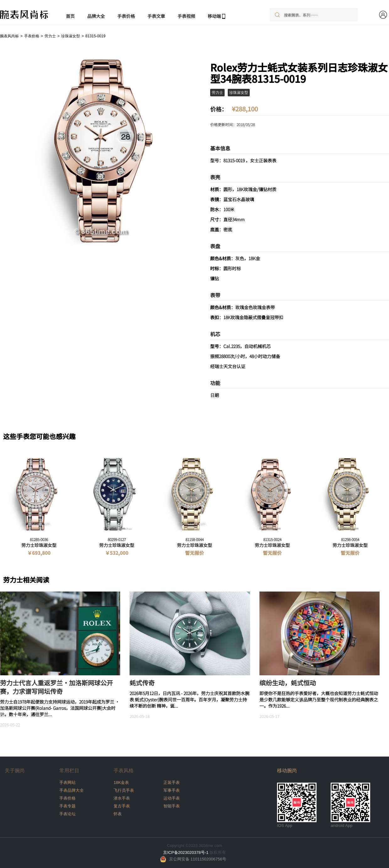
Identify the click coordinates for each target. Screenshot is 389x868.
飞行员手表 (124, 790)
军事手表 (172, 790)
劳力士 (50, 36)
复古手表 (122, 806)
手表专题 (67, 806)
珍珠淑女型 (71, 36)
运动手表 (172, 798)
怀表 (118, 814)
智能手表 (172, 806)
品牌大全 (96, 16)
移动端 (214, 16)
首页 (70, 16)
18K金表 (121, 782)
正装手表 (172, 782)
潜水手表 (122, 798)
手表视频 (186, 16)
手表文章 (156, 16)
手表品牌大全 (72, 790)
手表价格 (126, 16)
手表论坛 (67, 814)
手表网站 (67, 782)
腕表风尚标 (9, 36)
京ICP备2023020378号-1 (186, 852)
